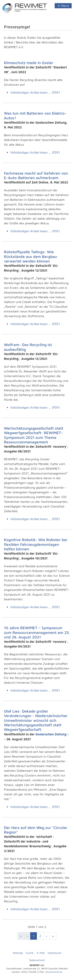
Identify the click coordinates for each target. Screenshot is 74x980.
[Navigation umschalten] (63, 6)
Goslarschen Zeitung (51, 734)
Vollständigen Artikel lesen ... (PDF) (35, 92)
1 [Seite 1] (33, 936)
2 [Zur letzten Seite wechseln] (40, 936)
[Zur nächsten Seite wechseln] (47, 936)
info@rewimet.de (54, 972)
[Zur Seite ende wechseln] (53, 936)
